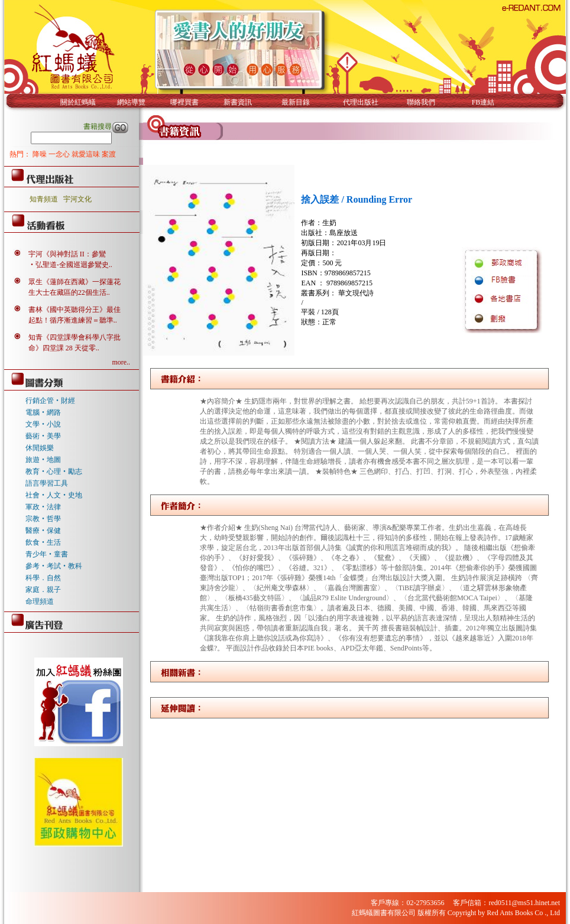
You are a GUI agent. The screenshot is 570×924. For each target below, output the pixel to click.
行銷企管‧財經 (50, 401)
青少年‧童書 (47, 554)
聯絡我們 (421, 102)
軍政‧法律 (43, 507)
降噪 (41, 154)
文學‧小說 (43, 424)
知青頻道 (44, 199)
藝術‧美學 (43, 436)
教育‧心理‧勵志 (54, 471)
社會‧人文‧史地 (54, 495)
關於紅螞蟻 (78, 102)
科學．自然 (43, 578)
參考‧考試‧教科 (54, 566)
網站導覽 (131, 102)
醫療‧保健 (43, 531)
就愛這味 (87, 154)
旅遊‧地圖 (43, 460)
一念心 (60, 154)
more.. (121, 362)
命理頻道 (40, 601)
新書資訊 (238, 102)
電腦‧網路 (43, 412)
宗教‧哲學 (43, 519)
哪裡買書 (184, 102)
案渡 (109, 154)
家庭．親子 (43, 590)
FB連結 (483, 102)
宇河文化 (77, 199)
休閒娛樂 (40, 448)
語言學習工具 (47, 483)
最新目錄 (296, 102)
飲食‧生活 (43, 542)
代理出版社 (361, 102)
